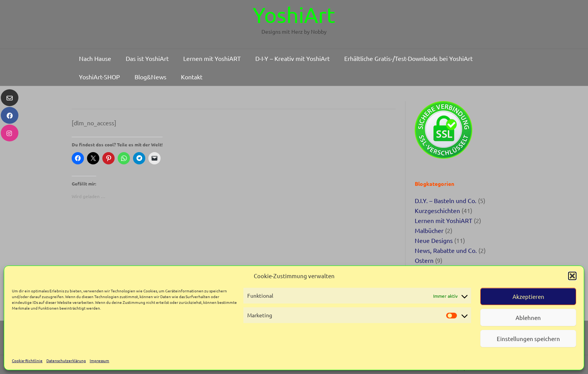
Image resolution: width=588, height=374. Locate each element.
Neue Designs (434, 240)
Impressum (99, 360)
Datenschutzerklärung (66, 360)
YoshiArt (294, 15)
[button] (572, 276)
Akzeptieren (528, 296)
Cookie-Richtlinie (27, 360)
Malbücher (429, 230)
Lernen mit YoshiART (443, 220)
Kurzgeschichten (437, 210)
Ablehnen (528, 317)
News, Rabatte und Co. (446, 250)
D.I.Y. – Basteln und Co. (446, 200)
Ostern (424, 260)
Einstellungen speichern (528, 339)
